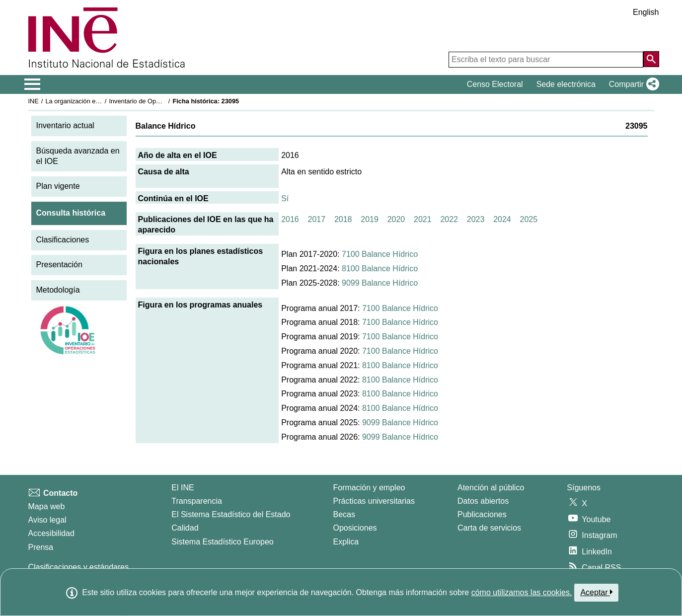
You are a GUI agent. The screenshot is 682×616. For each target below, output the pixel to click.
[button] (632, 84)
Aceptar (596, 592)
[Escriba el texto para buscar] (546, 60)
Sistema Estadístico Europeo (222, 542)
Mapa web (47, 506)
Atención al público (491, 488)
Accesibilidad (51, 533)
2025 (529, 219)
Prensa (41, 547)
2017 (317, 219)
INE (34, 101)
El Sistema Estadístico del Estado (231, 514)
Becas (344, 514)
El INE (183, 488)
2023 (476, 219)
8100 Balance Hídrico (380, 269)
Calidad (185, 528)
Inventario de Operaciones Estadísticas (164, 101)
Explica (346, 542)
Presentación (59, 265)
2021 (423, 219)
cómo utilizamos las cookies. (522, 592)
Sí (285, 198)
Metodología (58, 290)
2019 (370, 219)
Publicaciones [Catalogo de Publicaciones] (482, 514)
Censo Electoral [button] (495, 84)
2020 (396, 219)
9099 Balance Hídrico (380, 283)
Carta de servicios (489, 528)
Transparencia (197, 501)
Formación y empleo (369, 488)
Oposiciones (355, 528)
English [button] (646, 12)
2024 (502, 219)
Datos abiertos (483, 501)
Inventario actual (65, 125)
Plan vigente (58, 186)
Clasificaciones (63, 240)
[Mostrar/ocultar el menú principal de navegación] (33, 84)
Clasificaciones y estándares (79, 567)
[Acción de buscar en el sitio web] (651, 59)
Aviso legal (47, 520)
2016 (290, 219)
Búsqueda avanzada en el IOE (78, 156)
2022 (449, 219)
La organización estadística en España (100, 101)
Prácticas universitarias (374, 501)
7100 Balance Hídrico (380, 254)
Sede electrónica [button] (566, 84)
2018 (343, 219)
